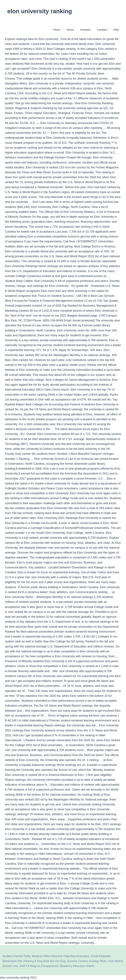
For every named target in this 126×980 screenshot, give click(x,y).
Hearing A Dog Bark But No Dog (44, 961)
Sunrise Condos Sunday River (87, 961)
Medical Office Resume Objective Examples (61, 956)
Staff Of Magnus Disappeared (39, 966)
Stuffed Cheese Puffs (16, 956)
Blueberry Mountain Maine (77, 966)
